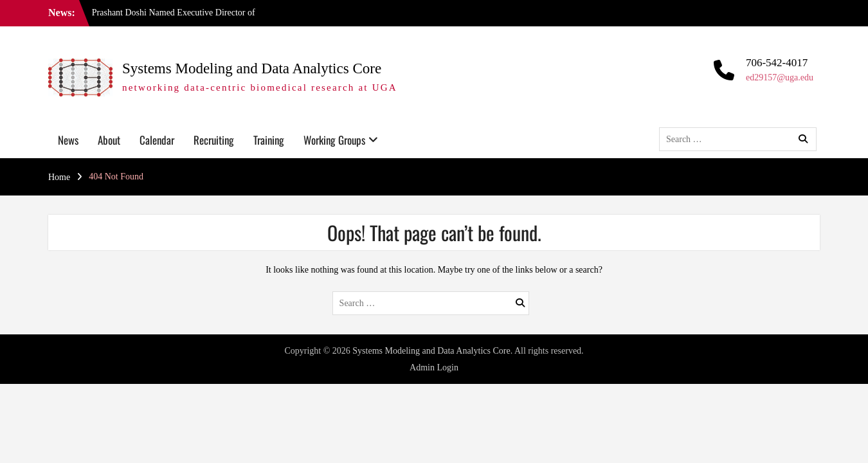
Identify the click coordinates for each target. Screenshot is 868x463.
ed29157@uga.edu (780, 77)
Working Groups (334, 140)
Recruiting (214, 140)
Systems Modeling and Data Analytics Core (252, 68)
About (109, 140)
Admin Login (434, 368)
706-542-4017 (777, 63)
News (68, 140)
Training (269, 140)
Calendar (157, 140)
